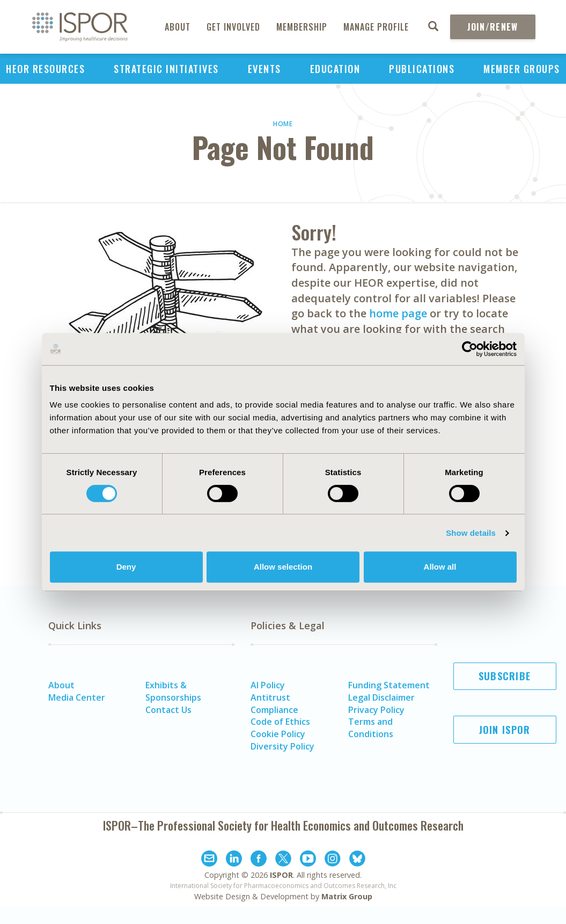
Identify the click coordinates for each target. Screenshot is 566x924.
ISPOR (281, 875)
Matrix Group (347, 896)
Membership (302, 27)
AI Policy (268, 685)
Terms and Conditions (371, 728)
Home (283, 124)
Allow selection (283, 567)
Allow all (440, 567)
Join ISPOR (505, 730)
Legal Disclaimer (381, 697)
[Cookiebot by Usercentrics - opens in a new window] (470, 349)
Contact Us (168, 710)
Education (335, 69)
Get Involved (233, 27)
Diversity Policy (282, 746)
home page (398, 313)
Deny (126, 567)
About (178, 27)
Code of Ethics (280, 722)
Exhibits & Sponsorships (173, 691)
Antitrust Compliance (274, 704)
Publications (422, 69)
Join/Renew (493, 27)
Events (264, 69)
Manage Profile (376, 27)
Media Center (77, 697)
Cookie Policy (278, 734)
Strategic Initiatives (166, 69)
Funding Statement (389, 685)
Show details (471, 533)
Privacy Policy (376, 710)
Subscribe (505, 676)
